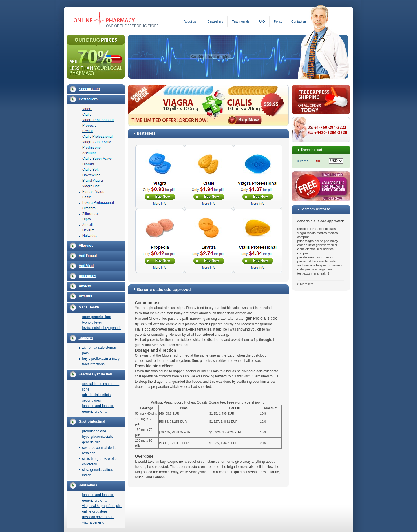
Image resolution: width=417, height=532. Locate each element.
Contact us (299, 21)
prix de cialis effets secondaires (97, 398)
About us (190, 21)
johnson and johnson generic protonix (98, 409)
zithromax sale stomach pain (100, 350)
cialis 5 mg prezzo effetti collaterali (101, 461)
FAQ (262, 21)
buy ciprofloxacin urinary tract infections (101, 361)
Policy (278, 21)
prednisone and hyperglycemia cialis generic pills (98, 437)
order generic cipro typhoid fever (97, 320)
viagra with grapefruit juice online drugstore (102, 509)
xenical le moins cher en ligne (101, 387)
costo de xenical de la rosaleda (99, 450)
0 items (303, 161)
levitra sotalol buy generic (102, 328)
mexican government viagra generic (98, 520)
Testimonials (241, 21)
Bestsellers (215, 21)
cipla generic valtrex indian (98, 472)
